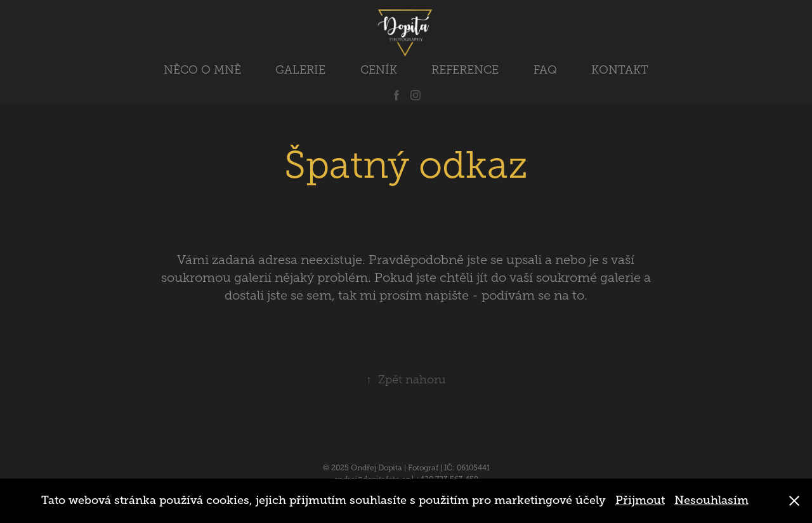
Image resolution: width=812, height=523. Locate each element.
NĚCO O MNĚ (202, 70)
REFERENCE (465, 70)
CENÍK (379, 70)
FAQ (545, 70)
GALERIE (300, 70)
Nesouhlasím (711, 500)
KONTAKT (620, 70)
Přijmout (640, 500)
